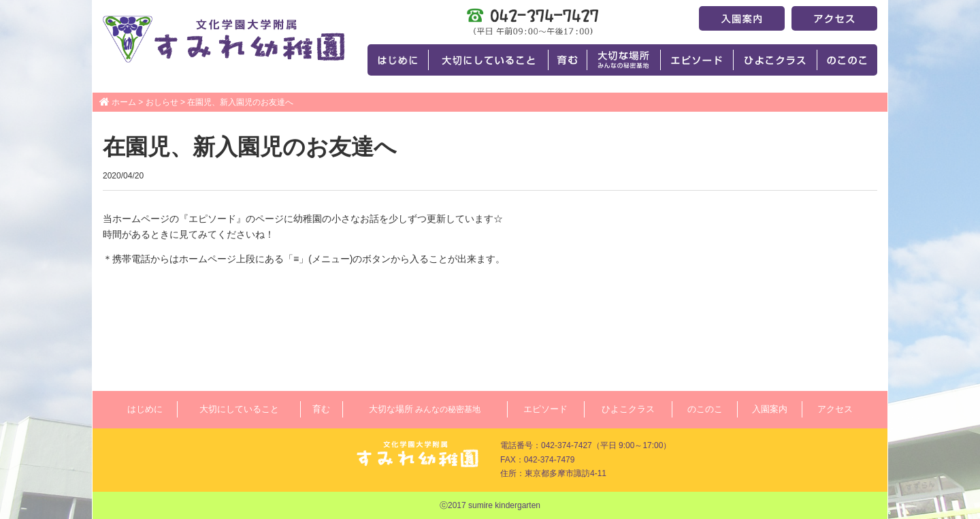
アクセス (835, 409)
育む (321, 409)
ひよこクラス (628, 409)
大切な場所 (425, 409)
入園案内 (770, 409)
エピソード (545, 409)
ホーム (124, 102)
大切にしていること (239, 409)
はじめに (145, 409)
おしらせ (162, 102)
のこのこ (705, 409)
